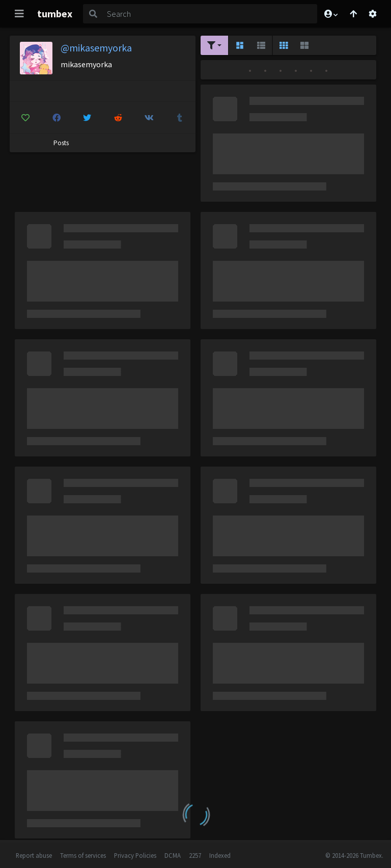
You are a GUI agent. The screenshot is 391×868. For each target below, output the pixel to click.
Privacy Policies (135, 855)
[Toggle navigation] (19, 14)
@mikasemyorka (96, 48)
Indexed (220, 855)
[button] (330, 14)
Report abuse (34, 855)
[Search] (210, 14)
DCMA (173, 855)
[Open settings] (373, 14)
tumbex (55, 13)
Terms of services (83, 855)
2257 (195, 855)
